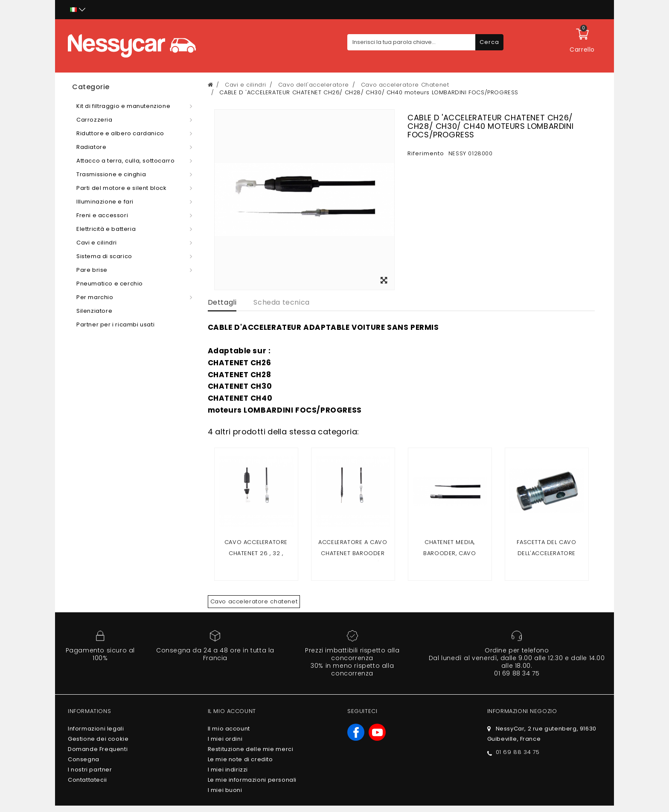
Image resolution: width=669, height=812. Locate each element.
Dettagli (222, 302)
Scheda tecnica (281, 302)
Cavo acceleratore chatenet (254, 601)
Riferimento (426, 153)
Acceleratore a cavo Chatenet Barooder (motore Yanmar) (353, 553)
